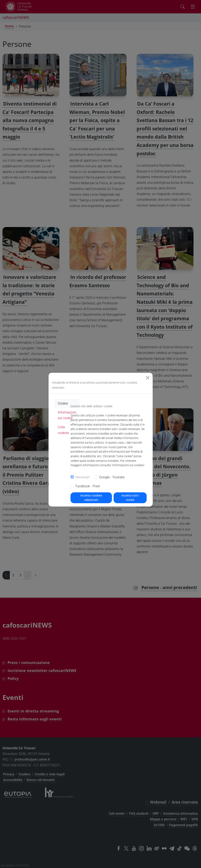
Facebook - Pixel (88, 486)
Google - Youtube (112, 477)
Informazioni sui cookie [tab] (67, 415)
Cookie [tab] (63, 403)
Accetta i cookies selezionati (91, 498)
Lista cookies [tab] (63, 430)
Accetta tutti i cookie (130, 498)
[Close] (148, 378)
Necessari (83, 477)
